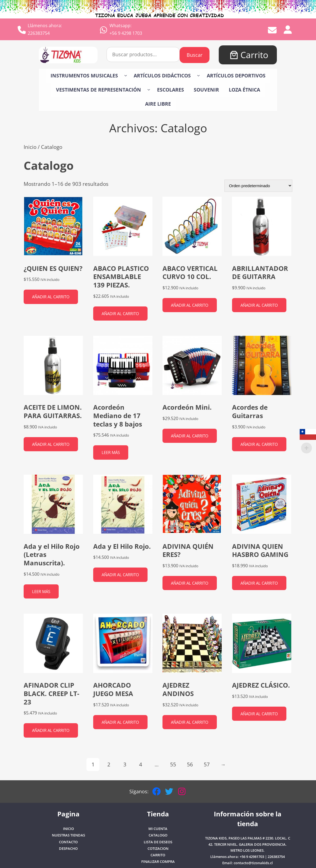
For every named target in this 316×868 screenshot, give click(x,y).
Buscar (195, 55)
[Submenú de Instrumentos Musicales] (126, 75)
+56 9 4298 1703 (126, 33)
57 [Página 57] (207, 764)
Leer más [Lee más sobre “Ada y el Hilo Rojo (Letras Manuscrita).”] (41, 591)
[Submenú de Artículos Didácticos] (198, 75)
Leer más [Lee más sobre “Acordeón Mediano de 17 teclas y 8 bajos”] (111, 452)
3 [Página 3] (125, 764)
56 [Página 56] (190, 764)
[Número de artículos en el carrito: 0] (234, 55)
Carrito (254, 55)
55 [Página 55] (173, 764)
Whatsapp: (121, 26)
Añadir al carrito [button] (51, 297)
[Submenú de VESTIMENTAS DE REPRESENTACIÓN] (149, 89)
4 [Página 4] (141, 764)
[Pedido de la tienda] (258, 186)
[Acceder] (287, 29)
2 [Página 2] (109, 764)
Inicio (30, 147)
